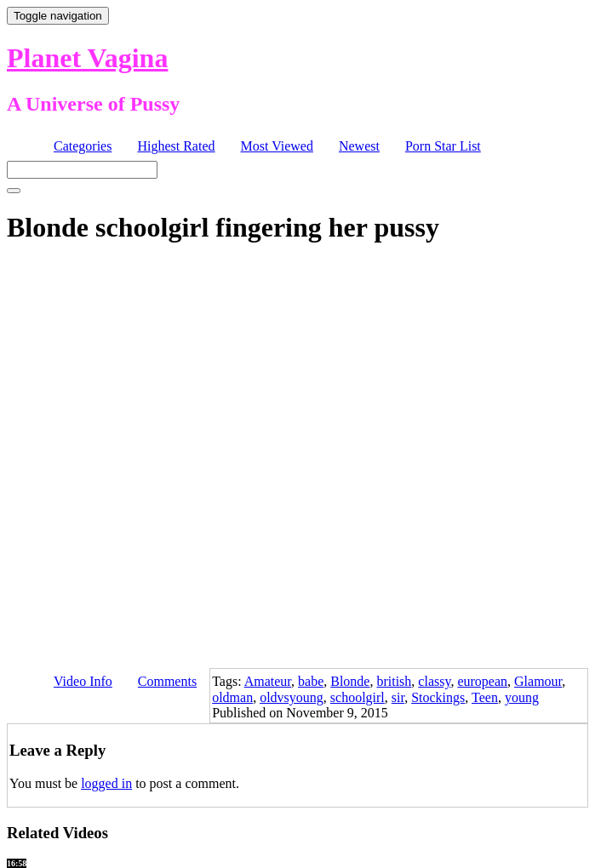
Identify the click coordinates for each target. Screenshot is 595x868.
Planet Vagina (87, 58)
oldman (232, 697)
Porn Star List (443, 146)
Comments (167, 681)
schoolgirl (358, 697)
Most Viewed (277, 146)
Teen (485, 697)
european (482, 681)
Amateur (268, 681)
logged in (106, 783)
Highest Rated (176, 146)
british (394, 681)
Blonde (350, 681)
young (522, 697)
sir (398, 697)
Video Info (83, 681)
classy (434, 681)
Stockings (438, 697)
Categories (83, 146)
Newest (359, 146)
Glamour (538, 681)
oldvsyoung (292, 697)
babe (311, 681)
